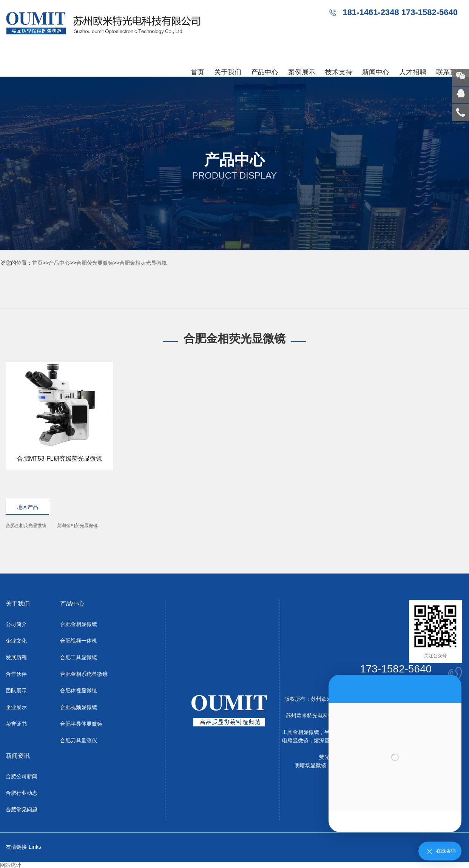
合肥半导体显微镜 (81, 724)
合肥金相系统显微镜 (84, 674)
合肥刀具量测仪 (79, 740)
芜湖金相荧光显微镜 (77, 526)
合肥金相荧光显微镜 (143, 263)
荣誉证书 (16, 724)
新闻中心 (376, 72)
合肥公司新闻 (22, 776)
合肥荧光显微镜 (95, 263)
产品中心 (265, 72)
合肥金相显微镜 (79, 624)
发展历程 (16, 657)
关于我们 (228, 72)
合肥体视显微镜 (79, 691)
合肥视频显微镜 (79, 707)
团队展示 (16, 691)
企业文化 (16, 641)
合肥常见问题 (22, 809)
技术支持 (339, 72)
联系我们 (450, 72)
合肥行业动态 (22, 793)
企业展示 (16, 707)
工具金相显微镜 (301, 732)
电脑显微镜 (295, 740)
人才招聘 (413, 72)
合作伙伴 (16, 674)
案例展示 (302, 72)
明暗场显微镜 (310, 765)
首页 (197, 72)
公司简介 (16, 624)
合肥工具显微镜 (79, 657)
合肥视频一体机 (79, 641)
